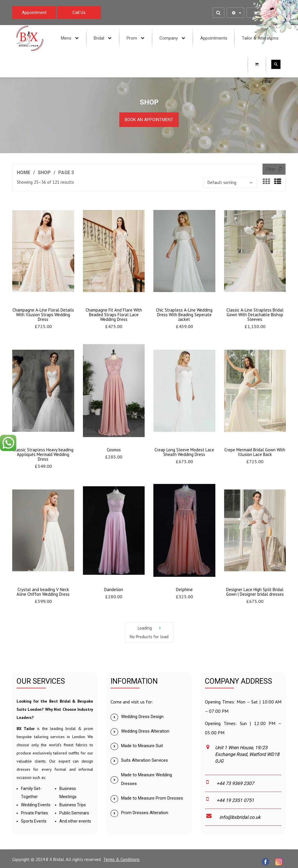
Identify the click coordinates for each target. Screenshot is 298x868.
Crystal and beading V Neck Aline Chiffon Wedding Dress (43, 592)
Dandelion (114, 589)
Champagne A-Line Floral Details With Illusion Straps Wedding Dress (43, 315)
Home (24, 173)
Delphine (184, 589)
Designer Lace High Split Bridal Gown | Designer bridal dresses (255, 592)
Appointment (34, 13)
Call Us (79, 13)
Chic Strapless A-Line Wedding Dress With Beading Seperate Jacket (184, 315)
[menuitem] (70, 38)
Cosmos (114, 450)
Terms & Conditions (121, 859)
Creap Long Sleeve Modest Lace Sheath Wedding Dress (184, 452)
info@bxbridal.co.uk (240, 817)
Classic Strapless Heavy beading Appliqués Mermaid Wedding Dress (43, 454)
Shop (44, 173)
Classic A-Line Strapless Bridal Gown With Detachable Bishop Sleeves (255, 315)
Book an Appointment (149, 120)
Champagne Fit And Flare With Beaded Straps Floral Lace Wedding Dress (114, 315)
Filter (271, 169)
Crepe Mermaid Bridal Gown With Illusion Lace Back (255, 452)
